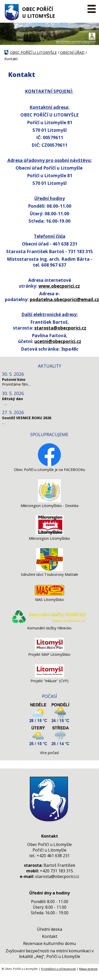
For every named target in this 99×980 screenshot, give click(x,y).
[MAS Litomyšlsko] (49, 595)
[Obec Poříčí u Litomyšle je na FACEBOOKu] (49, 465)
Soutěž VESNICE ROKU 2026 (27, 418)
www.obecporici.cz (59, 286)
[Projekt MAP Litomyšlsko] (49, 650)
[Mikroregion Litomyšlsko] (49, 534)
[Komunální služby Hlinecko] (49, 623)
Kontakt (50, 936)
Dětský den (12, 399)
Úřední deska (49, 929)
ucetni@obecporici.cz (58, 341)
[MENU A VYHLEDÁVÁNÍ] (91, 9)
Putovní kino (14, 379)
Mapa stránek (88, 969)
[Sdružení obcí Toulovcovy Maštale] (50, 570)
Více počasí (49, 753)
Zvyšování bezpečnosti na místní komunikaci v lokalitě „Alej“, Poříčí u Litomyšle (50, 954)
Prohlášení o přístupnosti (58, 969)
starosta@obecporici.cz (60, 328)
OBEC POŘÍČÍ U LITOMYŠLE (39, 12)
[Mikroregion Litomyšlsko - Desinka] (49, 501)
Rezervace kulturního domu (49, 943)
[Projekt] (49, 676)
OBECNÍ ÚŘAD (72, 52)
